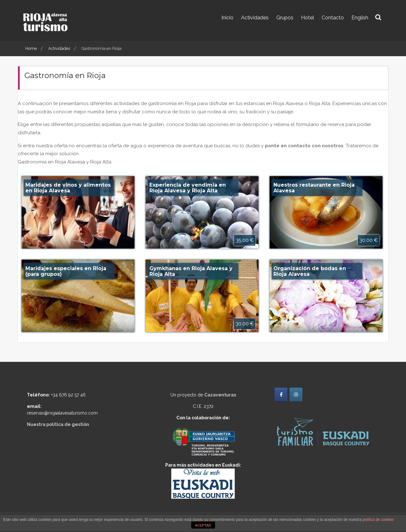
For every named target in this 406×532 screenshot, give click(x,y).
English (360, 18)
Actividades (255, 18)
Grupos (285, 18)
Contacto (333, 18)
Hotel (308, 18)
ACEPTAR (203, 525)
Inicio (227, 18)
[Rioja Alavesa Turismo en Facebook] (281, 395)
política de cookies (378, 520)
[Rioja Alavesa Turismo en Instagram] (296, 395)
